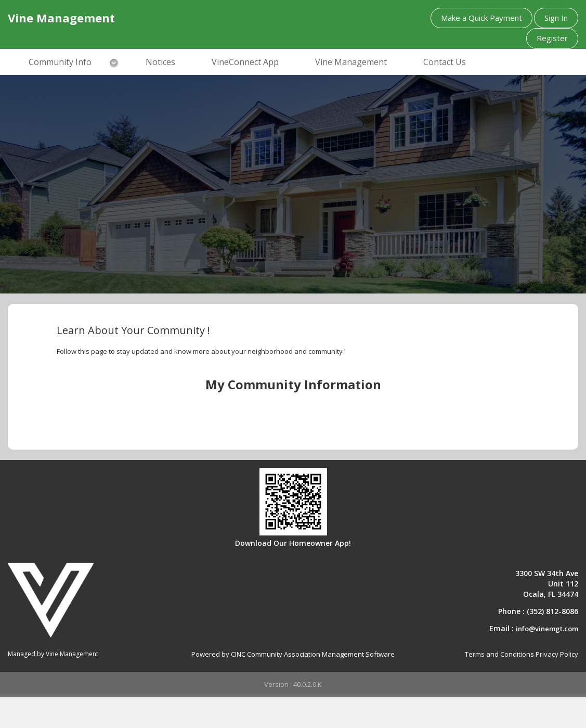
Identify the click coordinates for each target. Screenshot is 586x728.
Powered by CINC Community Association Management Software (293, 654)
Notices (160, 62)
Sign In (556, 18)
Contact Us (445, 62)
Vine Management (351, 62)
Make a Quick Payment (481, 18)
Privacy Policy (557, 654)
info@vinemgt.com (547, 629)
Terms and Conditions (499, 654)
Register (552, 38)
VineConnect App (245, 62)
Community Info (60, 62)
